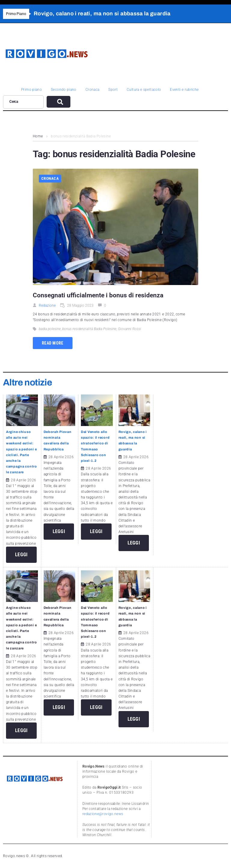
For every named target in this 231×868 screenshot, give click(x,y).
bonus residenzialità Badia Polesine (89, 329)
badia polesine (50, 329)
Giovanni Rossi (129, 329)
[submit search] (59, 102)
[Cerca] (23, 102)
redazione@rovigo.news (103, 814)
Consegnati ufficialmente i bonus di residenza (98, 295)
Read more (53, 343)
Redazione (47, 305)
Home (38, 136)
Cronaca (50, 178)
